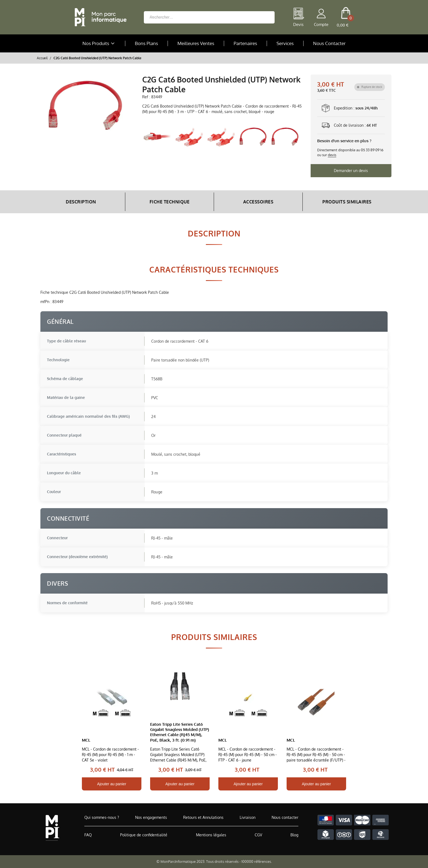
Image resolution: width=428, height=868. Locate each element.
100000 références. (257, 861)
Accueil (42, 58)
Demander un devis (351, 171)
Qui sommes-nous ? (102, 817)
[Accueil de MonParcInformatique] (52, 828)
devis (332, 155)
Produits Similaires (347, 202)
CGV (258, 835)
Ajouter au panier (112, 784)
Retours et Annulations (203, 817)
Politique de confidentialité (144, 835)
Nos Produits (99, 43)
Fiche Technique (170, 202)
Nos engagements (151, 817)
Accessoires (258, 202)
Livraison (248, 817)
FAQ (88, 835)
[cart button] (346, 17)
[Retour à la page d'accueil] (99, 17)
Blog (294, 835)
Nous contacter (285, 817)
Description (81, 202)
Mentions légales (211, 835)
